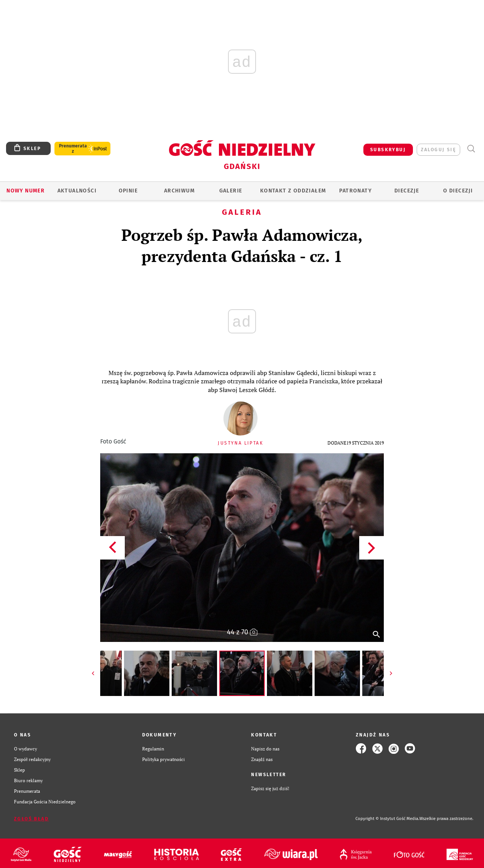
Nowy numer (26, 191)
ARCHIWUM (179, 191)
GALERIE (231, 191)
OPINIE (128, 191)
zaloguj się (438, 150)
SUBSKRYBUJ (388, 150)
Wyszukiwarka (471, 149)
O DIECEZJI (458, 191)
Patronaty (355, 191)
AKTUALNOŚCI (77, 191)
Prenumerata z (73, 149)
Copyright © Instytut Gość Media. (387, 819)
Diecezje (407, 191)
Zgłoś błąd (31, 819)
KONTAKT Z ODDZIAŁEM (293, 191)
